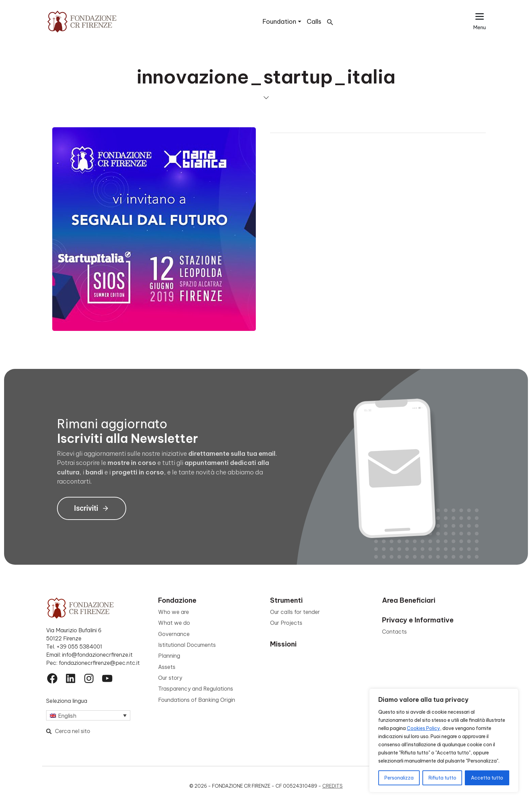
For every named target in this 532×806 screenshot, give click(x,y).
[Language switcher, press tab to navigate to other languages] (88, 715)
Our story (170, 678)
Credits (332, 786)
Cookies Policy (423, 728)
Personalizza (399, 778)
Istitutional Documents (187, 645)
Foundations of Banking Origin (197, 700)
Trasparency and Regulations (196, 689)
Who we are (174, 612)
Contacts (394, 632)
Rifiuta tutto (442, 778)
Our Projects (286, 623)
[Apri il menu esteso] (480, 22)
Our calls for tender (295, 612)
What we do (174, 623)
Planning (169, 656)
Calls (314, 22)
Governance (174, 634)
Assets (167, 667)
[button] (330, 22)
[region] (444, 741)
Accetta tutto (487, 778)
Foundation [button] (279, 22)
